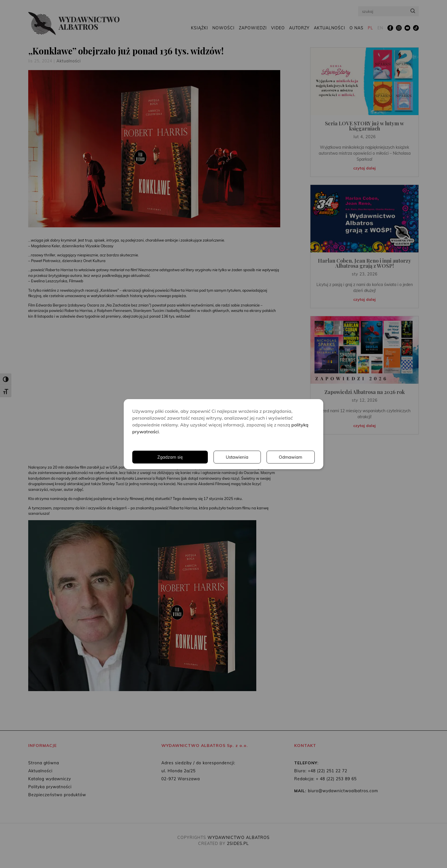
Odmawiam (290, 457)
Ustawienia (236, 457)
